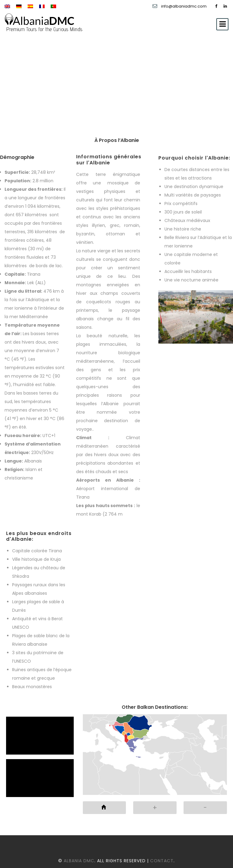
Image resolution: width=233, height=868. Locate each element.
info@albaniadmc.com (184, 6)
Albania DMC (79, 861)
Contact (162, 861)
